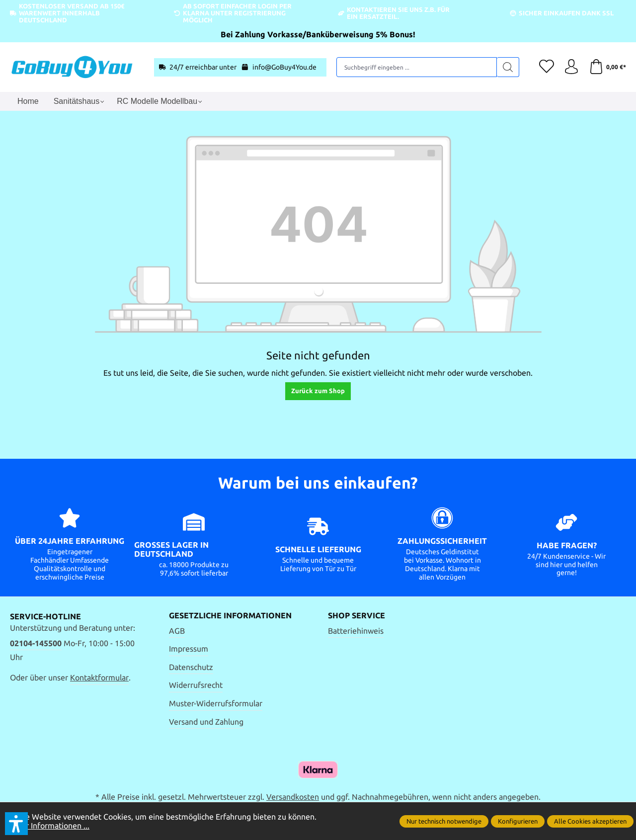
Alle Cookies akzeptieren (590, 821)
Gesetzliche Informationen (230, 616)
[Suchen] (508, 67)
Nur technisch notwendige (444, 821)
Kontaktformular (99, 677)
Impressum (189, 649)
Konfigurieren (518, 821)
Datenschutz (191, 667)
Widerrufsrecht (196, 685)
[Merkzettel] (547, 67)
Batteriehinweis (356, 631)
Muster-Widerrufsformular (216, 703)
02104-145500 (36, 643)
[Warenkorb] (607, 67)
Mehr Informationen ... (50, 826)
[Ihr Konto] (571, 67)
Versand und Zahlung (206, 722)
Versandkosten (293, 797)
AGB (177, 631)
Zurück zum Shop (318, 391)
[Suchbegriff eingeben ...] (417, 67)
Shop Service (357, 616)
